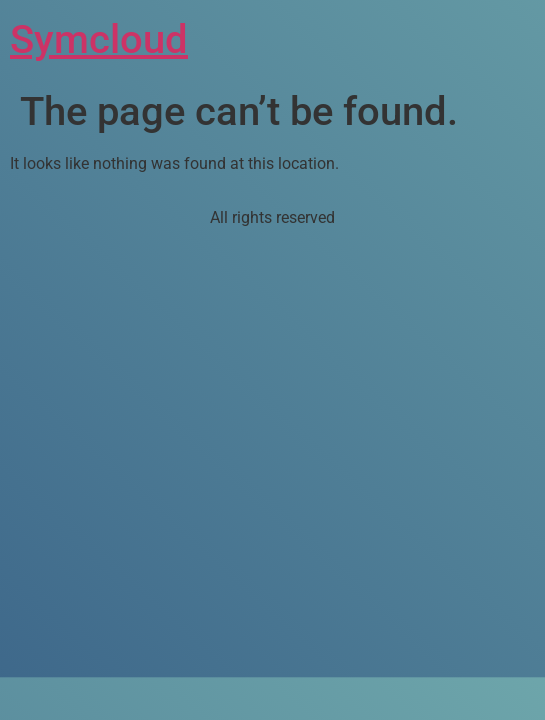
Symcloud (99, 39)
